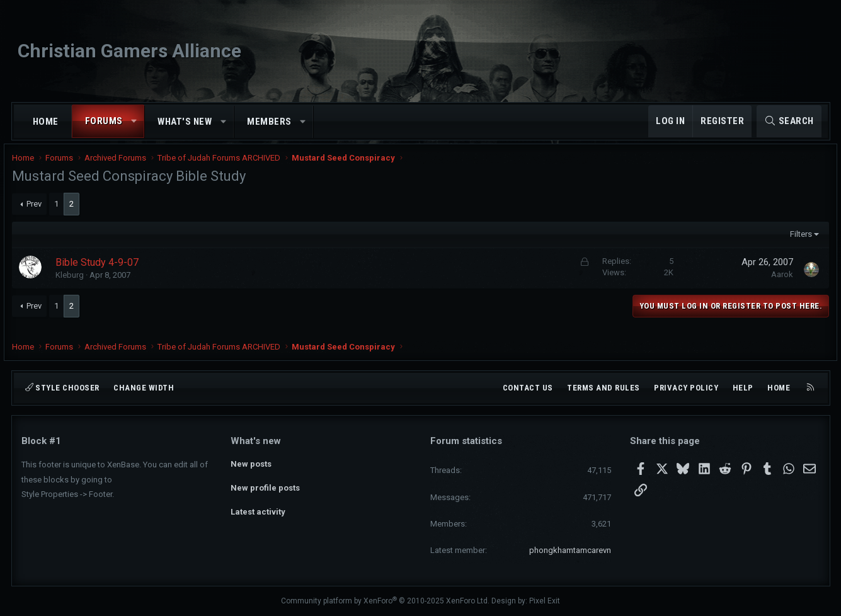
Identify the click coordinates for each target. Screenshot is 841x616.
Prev (43, 212)
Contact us (528, 388)
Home (46, 122)
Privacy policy (686, 388)
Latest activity (258, 509)
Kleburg (79, 283)
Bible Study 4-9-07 (106, 271)
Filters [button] (792, 242)
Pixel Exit (545, 601)
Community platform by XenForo (385, 601)
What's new (185, 122)
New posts (251, 463)
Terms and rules (604, 388)
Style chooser (62, 388)
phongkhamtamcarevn (570, 550)
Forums (104, 121)
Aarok (773, 282)
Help (743, 388)
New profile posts (265, 486)
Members (269, 122)
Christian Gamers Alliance (129, 51)
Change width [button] (144, 388)
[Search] (789, 121)
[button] (134, 121)
